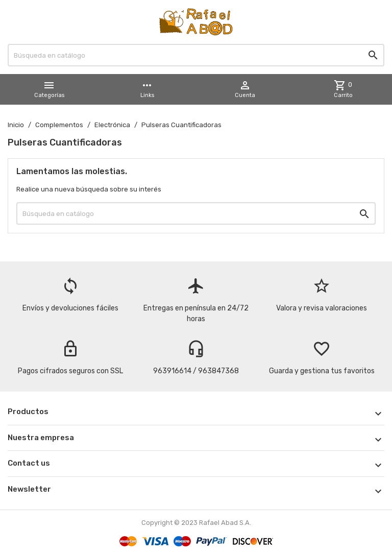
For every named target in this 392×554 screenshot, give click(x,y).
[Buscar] (196, 55)
